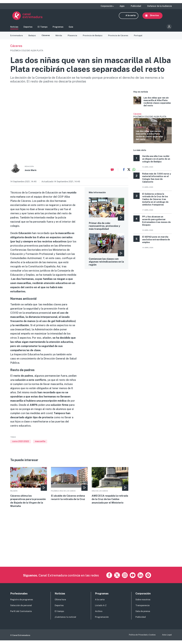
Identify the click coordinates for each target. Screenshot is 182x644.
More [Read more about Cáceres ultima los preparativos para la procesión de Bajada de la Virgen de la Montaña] (29, 490)
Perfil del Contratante (21, 615)
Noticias (14, 28)
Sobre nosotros (143, 603)
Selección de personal (21, 609)
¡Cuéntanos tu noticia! (65, 621)
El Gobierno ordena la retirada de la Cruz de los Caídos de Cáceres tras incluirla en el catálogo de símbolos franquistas (155, 202)
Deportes (28, 28)
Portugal (140, 38)
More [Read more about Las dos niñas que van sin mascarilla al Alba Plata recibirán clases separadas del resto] (153, 104)
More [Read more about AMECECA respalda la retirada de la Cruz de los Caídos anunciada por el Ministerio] (110, 490)
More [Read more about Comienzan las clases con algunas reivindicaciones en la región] (106, 253)
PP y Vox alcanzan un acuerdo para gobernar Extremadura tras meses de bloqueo (156, 223)
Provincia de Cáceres (120, 38)
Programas (58, 28)
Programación (102, 621)
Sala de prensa (143, 615)
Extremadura (17, 38)
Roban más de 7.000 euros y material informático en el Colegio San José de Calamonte (157, 180)
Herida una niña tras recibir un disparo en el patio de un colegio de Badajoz (156, 161)
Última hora (60, 603)
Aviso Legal (167, 638)
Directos (157, 17)
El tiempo (59, 615)
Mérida (60, 38)
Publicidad (136, 6)
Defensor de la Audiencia (160, 6)
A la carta (133, 17)
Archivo (99, 615)
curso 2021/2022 (21, 444)
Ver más (153, 130)
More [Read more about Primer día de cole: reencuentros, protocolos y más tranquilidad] (106, 217)
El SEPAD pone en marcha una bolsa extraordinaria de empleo (156, 242)
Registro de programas (22, 603)
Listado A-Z (101, 609)
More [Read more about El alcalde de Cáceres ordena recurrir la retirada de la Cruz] (69, 487)
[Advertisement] (88, 552)
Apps (122, 6)
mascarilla (40, 444)
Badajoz (33, 38)
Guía (71, 28)
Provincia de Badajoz (94, 38)
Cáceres (46, 38)
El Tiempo (43, 28)
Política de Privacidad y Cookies (142, 638)
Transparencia (142, 609)
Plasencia (74, 38)
